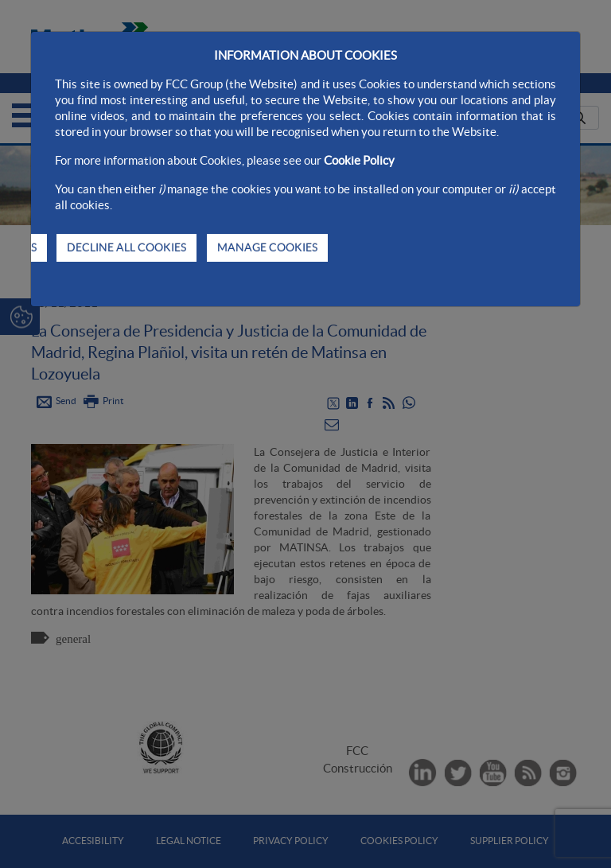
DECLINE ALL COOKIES (126, 247)
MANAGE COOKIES (267, 247)
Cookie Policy (359, 160)
